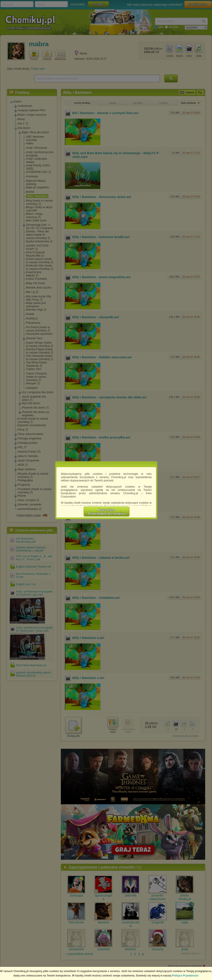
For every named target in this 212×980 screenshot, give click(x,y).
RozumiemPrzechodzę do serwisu (107, 512)
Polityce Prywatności (185, 976)
